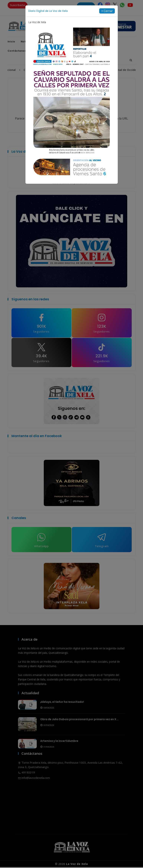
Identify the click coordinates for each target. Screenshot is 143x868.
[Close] (107, 11)
